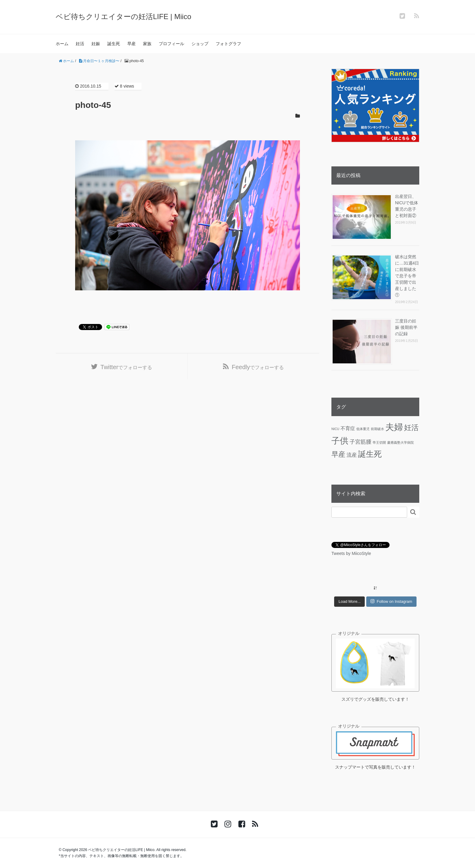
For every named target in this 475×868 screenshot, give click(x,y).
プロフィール (171, 44)
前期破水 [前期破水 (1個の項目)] (377, 429)
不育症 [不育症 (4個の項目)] (348, 428)
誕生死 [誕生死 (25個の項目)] (370, 454)
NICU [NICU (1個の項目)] (335, 429)
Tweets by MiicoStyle (351, 553)
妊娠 (96, 44)
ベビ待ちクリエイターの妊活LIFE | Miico (123, 17)
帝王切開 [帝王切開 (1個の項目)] (379, 442)
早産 (131, 44)
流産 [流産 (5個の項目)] (352, 455)
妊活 (80, 44)
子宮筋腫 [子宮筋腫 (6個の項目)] (360, 442)
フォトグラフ (228, 44)
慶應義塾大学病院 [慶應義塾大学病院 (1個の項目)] (400, 442)
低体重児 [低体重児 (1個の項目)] (363, 429)
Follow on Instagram (391, 601)
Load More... (349, 601)
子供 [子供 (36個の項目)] (340, 441)
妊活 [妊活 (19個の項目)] (411, 427)
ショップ (200, 44)
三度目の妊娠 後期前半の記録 (406, 327)
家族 (147, 44)
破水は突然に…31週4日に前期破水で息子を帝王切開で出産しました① (407, 276)
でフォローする (126, 367)
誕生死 (114, 44)
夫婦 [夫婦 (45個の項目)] (394, 427)
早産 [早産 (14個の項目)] (338, 454)
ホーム (62, 44)
